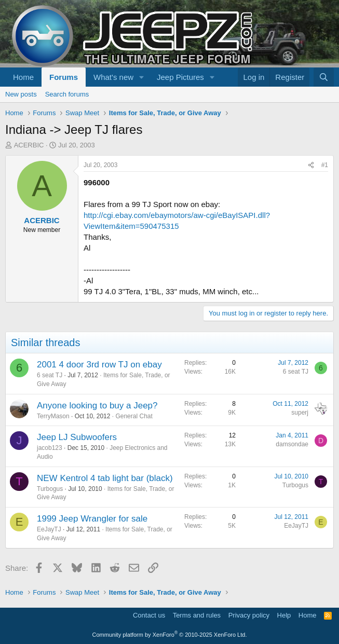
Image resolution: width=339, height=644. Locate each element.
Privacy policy (249, 615)
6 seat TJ (50, 375)
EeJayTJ (49, 529)
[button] (142, 77)
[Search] (324, 77)
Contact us (149, 615)
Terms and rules (197, 615)
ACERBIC (29, 145)
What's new (113, 77)
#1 (325, 165)
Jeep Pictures (180, 77)
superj (300, 413)
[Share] (311, 165)
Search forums (67, 94)
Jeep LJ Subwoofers (77, 437)
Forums (64, 77)
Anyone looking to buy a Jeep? (97, 406)
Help (284, 615)
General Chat (134, 416)
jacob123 (50, 448)
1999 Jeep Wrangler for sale (92, 519)
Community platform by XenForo (170, 635)
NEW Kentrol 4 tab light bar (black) (105, 478)
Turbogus (50, 489)
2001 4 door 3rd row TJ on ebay (99, 365)
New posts (21, 94)
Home (23, 77)
